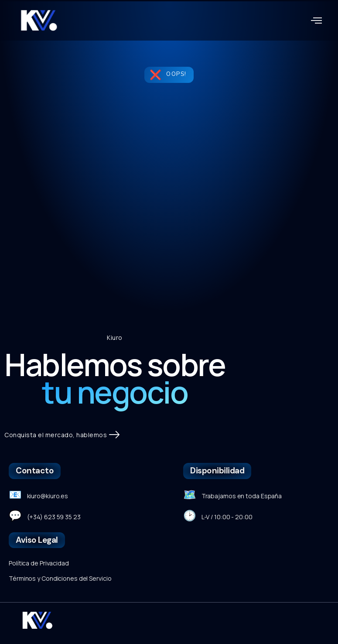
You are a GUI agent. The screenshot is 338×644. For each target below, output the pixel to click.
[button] (317, 21)
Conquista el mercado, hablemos (62, 435)
